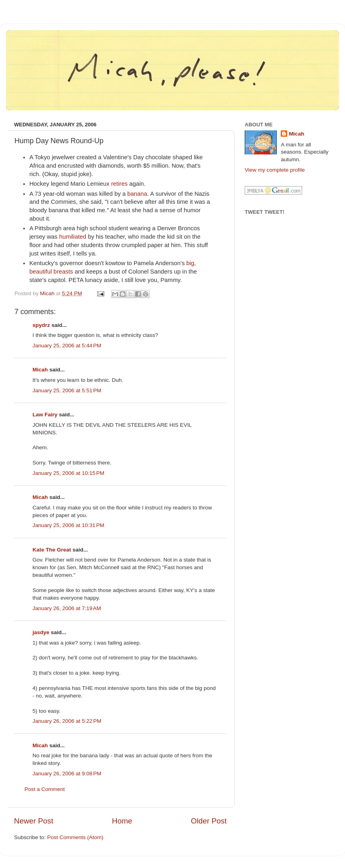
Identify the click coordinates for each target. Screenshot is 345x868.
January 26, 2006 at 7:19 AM (67, 608)
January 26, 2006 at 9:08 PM (67, 774)
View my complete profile (275, 170)
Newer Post (34, 821)
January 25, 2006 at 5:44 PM (67, 346)
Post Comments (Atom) (75, 837)
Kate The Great (52, 550)
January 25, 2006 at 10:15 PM (68, 473)
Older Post (209, 821)
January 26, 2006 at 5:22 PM (67, 721)
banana (137, 194)
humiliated (73, 237)
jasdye (41, 632)
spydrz (41, 325)
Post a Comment (45, 789)
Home (122, 821)
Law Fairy (45, 415)
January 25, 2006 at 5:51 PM (67, 390)
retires (119, 184)
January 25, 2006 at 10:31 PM (68, 525)
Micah (40, 370)
